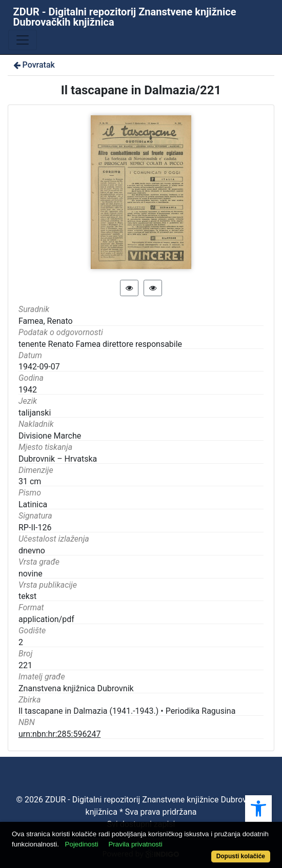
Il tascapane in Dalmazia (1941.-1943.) (88, 711)
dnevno (32, 551)
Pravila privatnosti (135, 844)
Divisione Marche (50, 436)
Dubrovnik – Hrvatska (58, 459)
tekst (27, 596)
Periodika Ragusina (201, 711)
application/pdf (46, 619)
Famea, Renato (46, 321)
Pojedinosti (82, 844)
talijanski (35, 413)
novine (31, 574)
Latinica (33, 504)
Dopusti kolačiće (241, 856)
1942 (28, 390)
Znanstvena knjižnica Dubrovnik (76, 688)
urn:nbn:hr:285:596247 (59, 734)
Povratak (33, 65)
